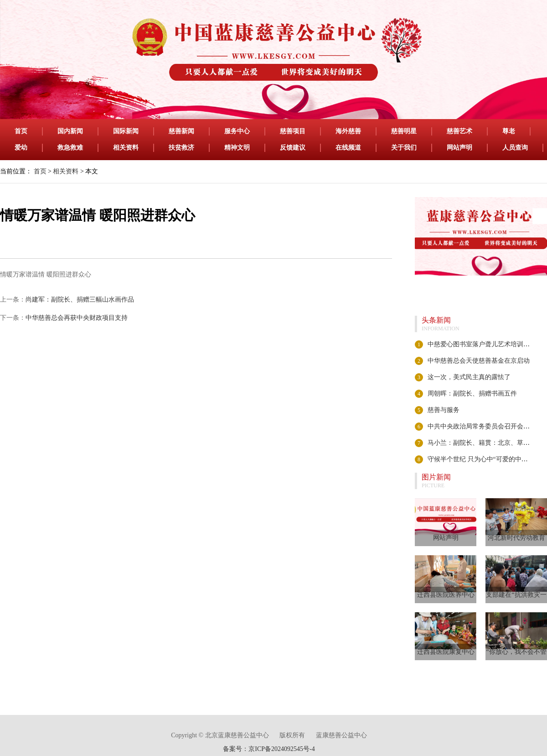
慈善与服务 (444, 410)
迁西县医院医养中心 (446, 595)
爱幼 (21, 148)
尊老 (509, 131)
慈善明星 (404, 131)
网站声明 (459, 148)
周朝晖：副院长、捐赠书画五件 (472, 394)
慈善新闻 (181, 131)
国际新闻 (126, 131)
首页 (21, 131)
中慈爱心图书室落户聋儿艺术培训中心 (482, 344)
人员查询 (515, 148)
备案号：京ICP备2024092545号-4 (269, 749)
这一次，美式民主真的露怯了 (469, 377)
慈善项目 (293, 131)
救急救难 (70, 148)
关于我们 (404, 148)
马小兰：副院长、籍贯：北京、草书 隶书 (486, 443)
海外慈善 (348, 131)
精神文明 (237, 148)
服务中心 (237, 131)
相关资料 (126, 148)
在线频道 (348, 148)
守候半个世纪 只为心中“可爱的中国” (479, 459)
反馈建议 (293, 148)
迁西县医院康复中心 (446, 652)
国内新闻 (70, 131)
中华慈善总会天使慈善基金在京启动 (479, 361)
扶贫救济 (181, 148)
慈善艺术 (459, 131)
